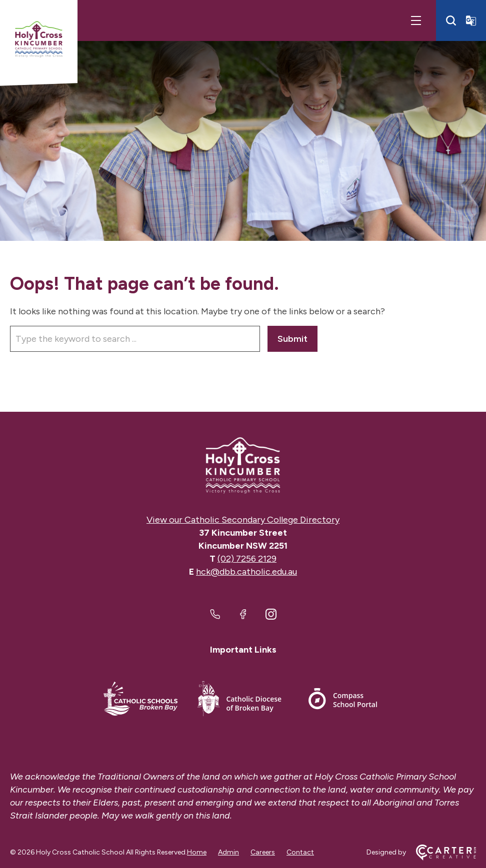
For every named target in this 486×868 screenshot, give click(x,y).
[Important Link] (140, 700)
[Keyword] (135, 339)
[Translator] (471, 20)
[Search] (451, 20)
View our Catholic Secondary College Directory (243, 520)
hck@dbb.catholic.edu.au (246, 572)
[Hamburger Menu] (416, 20)
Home (197, 852)
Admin (228, 852)
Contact (300, 852)
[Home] (243, 465)
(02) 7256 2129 (247, 559)
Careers (263, 852)
